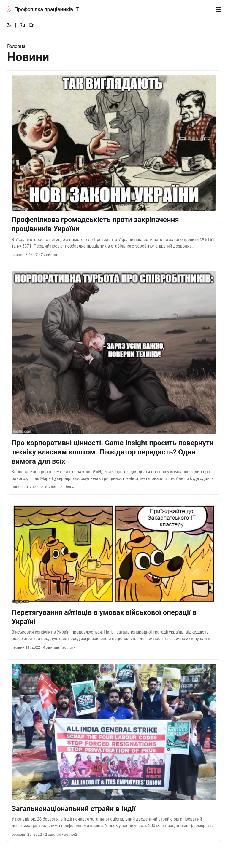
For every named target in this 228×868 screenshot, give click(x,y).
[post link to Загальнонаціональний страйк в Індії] (114, 751)
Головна (16, 46)
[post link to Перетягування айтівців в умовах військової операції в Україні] (114, 577)
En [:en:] (32, 25)
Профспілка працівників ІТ (42, 9)
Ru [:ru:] (22, 25)
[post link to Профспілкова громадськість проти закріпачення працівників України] (114, 166)
